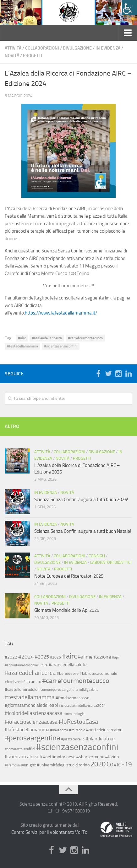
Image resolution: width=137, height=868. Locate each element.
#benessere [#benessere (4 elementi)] (68, 673)
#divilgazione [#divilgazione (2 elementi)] (89, 690)
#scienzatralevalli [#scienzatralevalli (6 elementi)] (23, 757)
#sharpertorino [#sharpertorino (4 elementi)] (90, 757)
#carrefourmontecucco (85, 338)
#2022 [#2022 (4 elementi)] (11, 657)
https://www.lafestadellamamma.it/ (61, 313)
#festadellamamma (22, 346)
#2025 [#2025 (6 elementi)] (42, 657)
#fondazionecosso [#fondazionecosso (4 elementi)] (72, 698)
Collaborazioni (42, 48)
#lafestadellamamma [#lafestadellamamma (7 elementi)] (27, 730)
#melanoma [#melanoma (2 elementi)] (59, 730)
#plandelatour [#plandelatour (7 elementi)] (100, 739)
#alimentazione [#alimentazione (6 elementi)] (94, 657)
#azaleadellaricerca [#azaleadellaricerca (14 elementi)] (30, 673)
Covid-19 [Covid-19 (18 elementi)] (119, 764)
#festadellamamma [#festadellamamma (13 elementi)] (30, 697)
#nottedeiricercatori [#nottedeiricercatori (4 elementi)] (104, 730)
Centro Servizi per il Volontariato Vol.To (49, 832)
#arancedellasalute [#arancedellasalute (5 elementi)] (68, 665)
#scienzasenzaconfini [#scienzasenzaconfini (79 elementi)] (77, 747)
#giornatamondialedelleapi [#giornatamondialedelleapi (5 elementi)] (31, 705)
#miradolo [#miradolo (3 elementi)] (77, 730)
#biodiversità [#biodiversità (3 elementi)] (15, 682)
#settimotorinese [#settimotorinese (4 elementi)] (59, 757)
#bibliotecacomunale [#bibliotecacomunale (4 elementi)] (98, 673)
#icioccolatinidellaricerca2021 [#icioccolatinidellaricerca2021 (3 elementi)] (82, 706)
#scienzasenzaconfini (61, 346)
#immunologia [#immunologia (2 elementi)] (74, 714)
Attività (13, 48)
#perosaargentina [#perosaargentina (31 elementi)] (33, 738)
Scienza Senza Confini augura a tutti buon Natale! (83, 531)
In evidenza (108, 48)
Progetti (33, 56)
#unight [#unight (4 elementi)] (29, 765)
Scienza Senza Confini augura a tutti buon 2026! (81, 500)
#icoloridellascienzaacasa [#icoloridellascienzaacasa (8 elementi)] (34, 713)
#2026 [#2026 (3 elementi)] (55, 657)
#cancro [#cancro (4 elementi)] (34, 681)
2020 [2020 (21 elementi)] (98, 764)
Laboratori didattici (111, 562)
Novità (12, 56)
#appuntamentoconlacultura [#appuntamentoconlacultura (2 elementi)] (26, 665)
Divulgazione (77, 48)
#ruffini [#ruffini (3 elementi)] (29, 749)
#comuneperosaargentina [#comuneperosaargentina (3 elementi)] (58, 690)
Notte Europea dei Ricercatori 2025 (69, 576)
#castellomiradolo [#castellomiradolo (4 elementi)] (21, 689)
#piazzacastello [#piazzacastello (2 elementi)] (73, 739)
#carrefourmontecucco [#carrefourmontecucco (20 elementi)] (76, 681)
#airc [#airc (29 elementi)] (69, 656)
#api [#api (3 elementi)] (115, 657)
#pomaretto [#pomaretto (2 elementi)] (14, 749)
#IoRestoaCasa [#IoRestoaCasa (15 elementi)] (78, 722)
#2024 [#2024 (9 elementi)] (26, 657)
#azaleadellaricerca (47, 338)
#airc (22, 338)
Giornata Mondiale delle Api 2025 (67, 610)
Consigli (97, 556)
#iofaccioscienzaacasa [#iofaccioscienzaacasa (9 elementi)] (31, 722)
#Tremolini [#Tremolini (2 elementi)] (13, 765)
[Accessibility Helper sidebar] (129, 8)
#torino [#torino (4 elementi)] (112, 757)
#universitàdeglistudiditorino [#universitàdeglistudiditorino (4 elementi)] (63, 765)
